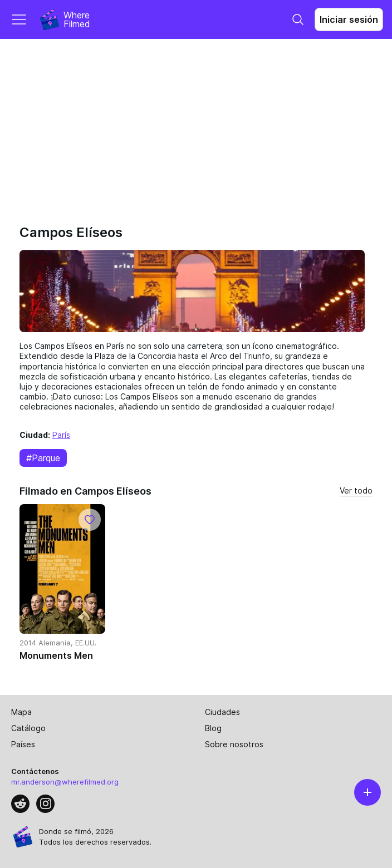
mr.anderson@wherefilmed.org (65, 782)
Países (23, 744)
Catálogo (28, 728)
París (61, 435)
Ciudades (222, 712)
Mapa (21, 712)
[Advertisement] (196, 122)
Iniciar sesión (349, 19)
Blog (213, 728)
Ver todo (356, 490)
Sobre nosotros (234, 744)
